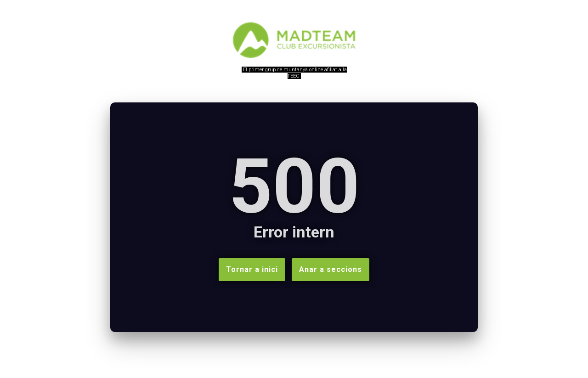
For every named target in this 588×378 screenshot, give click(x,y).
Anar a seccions (331, 269)
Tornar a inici (252, 269)
